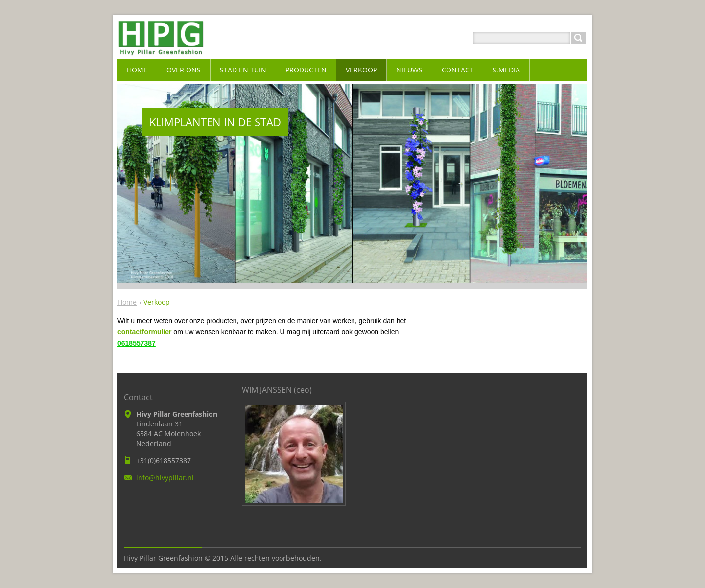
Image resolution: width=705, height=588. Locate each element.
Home (127, 302)
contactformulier (144, 332)
